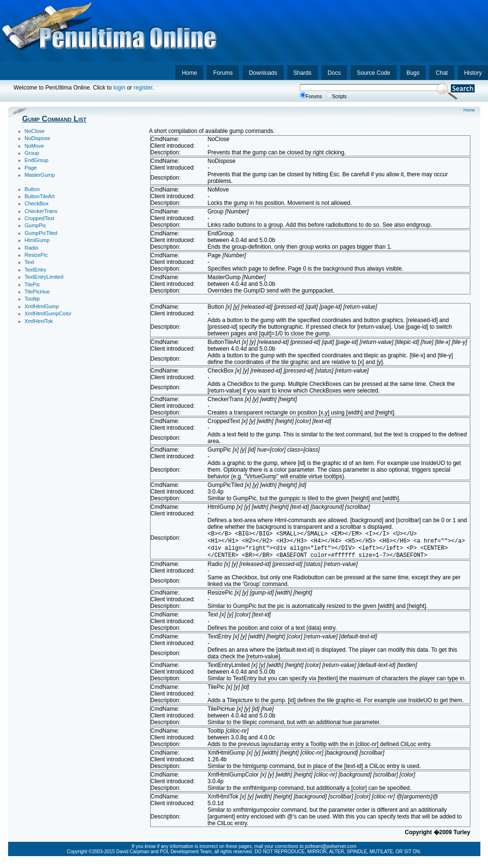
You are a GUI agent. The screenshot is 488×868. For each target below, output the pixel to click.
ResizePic (36, 255)
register (143, 88)
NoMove (35, 146)
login (119, 88)
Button (32, 189)
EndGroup (37, 160)
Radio (32, 248)
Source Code (374, 73)
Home (189, 73)
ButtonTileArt (40, 196)
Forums (223, 73)
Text (30, 262)
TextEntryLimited (44, 277)
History (473, 73)
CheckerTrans (41, 211)
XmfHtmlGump (42, 306)
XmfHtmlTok (39, 321)
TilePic (33, 284)
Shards (303, 73)
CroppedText (40, 218)
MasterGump (40, 175)
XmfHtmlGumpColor (48, 313)
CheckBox (37, 203)
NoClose (35, 131)
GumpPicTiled (41, 233)
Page (31, 168)
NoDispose (38, 138)
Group (32, 153)
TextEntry (36, 270)
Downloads (263, 73)
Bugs (413, 73)
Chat (442, 73)
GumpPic (36, 225)
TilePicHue (37, 292)
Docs (334, 73)
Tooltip (32, 299)
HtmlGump (37, 240)
